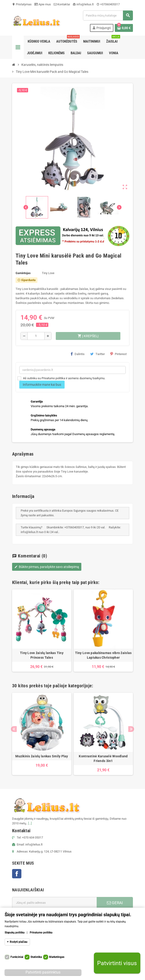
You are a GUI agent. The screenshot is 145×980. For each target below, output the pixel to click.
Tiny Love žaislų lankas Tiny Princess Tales (42, 655)
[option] (42, 631)
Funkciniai (17, 957)
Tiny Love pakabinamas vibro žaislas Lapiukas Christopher (103, 655)
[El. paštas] (54, 903)
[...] (30, 823)
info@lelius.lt (83, 4)
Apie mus (43, 4)
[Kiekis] (36, 336)
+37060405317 (108, 4)
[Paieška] (108, 15)
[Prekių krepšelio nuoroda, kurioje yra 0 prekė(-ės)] (124, 28)
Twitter (97, 354)
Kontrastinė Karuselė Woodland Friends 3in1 (103, 758)
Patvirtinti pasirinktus (43, 972)
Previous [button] (14, 729)
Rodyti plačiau (19, 942)
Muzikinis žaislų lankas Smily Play (42, 756)
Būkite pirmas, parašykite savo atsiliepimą (47, 567)
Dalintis (78, 354)
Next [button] (131, 729)
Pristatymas (22, 4)
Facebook (17, 874)
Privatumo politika (41, 933)
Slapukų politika (15, 933)
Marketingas (57, 957)
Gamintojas (23, 273)
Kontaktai (62, 4)
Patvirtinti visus (117, 963)
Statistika (36, 957)
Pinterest (119, 354)
